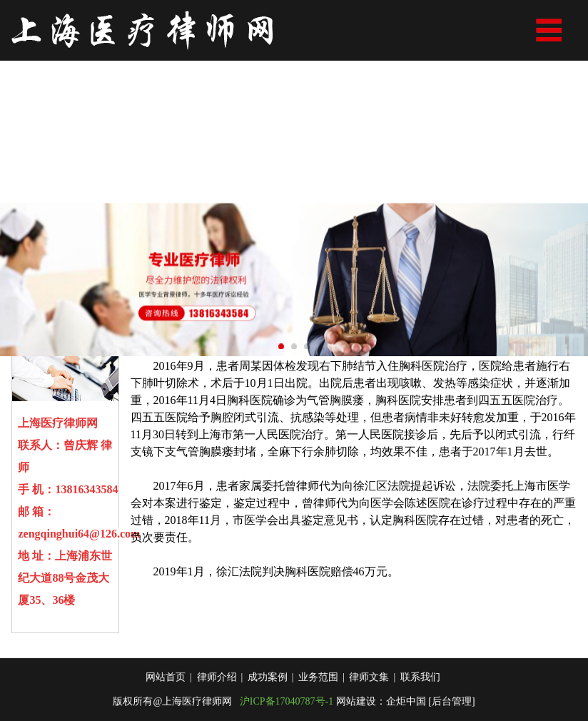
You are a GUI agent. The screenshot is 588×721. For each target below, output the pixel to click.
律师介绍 (217, 693)
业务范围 (318, 693)
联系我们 (420, 693)
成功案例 (268, 693)
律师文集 (369, 693)
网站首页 (166, 693)
